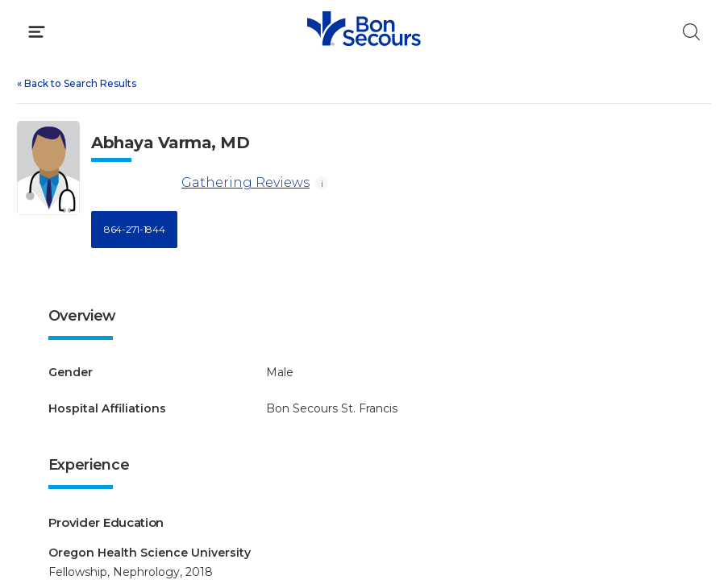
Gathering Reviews (200, 183)
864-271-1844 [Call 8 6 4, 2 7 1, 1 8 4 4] (134, 229)
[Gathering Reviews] (133, 183)
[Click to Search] (691, 32)
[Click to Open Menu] (37, 32)
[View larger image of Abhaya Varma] (48, 168)
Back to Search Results (77, 83)
